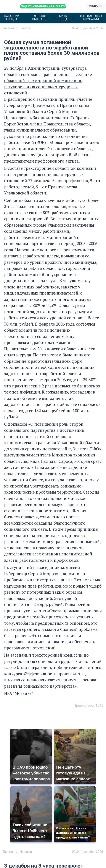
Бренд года (64, 18)
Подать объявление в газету (43, 6)
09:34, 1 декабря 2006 (88, 852)
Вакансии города (12, 18)
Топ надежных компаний (91, 18)
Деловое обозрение (40, 18)
